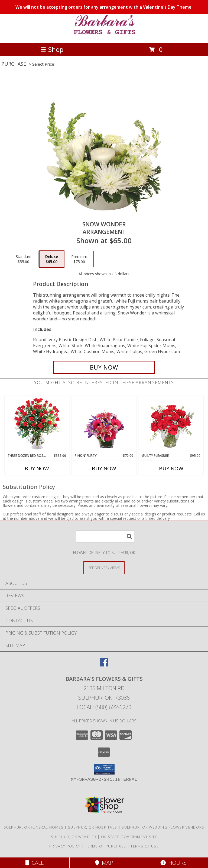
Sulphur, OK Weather (74, 837)
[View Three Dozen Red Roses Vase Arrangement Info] (37, 425)
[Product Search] (105, 536)
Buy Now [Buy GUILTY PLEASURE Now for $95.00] (171, 468)
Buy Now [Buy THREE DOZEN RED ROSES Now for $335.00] (37, 468)
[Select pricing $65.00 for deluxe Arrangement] (52, 259)
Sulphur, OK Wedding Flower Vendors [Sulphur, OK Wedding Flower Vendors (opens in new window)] (163, 827)
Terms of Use (145, 846)
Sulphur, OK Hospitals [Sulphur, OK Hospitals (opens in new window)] (92, 827)
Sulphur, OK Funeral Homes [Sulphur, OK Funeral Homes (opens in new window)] (34, 827)
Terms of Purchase (105, 846)
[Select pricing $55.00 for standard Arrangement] (24, 259)
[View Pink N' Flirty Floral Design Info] (104, 425)
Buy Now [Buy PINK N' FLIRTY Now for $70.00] (104, 468)
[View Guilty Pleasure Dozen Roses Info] (171, 425)
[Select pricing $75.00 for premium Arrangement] (79, 259)
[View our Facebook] (104, 665)
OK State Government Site (129, 837)
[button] (104, 769)
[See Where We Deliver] (104, 567)
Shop (52, 49)
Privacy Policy (65, 846)
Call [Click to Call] (35, 863)
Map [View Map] (104, 863)
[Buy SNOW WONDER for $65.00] (104, 367)
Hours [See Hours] (173, 863)
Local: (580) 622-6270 (104, 707)
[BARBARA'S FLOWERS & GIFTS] (104, 35)
